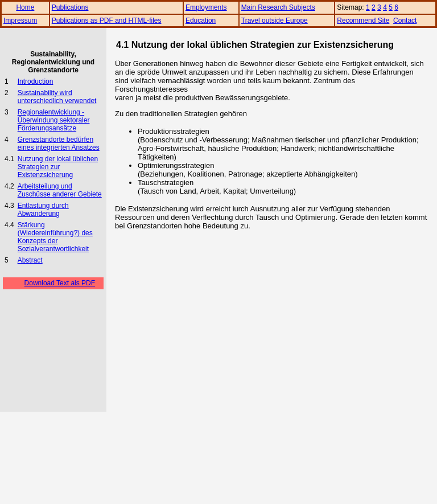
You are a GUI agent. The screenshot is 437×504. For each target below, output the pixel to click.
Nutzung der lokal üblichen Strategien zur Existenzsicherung (58, 167)
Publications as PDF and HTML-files (107, 21)
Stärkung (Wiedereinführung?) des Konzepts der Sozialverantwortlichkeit (55, 237)
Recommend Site (363, 21)
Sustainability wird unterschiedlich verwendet (57, 97)
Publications (70, 7)
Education (201, 21)
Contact (405, 21)
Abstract (30, 260)
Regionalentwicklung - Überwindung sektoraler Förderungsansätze (54, 120)
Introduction (36, 81)
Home (25, 7)
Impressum (20, 21)
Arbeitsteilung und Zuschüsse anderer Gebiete (60, 190)
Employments (206, 7)
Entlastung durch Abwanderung (43, 210)
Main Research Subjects (278, 7)
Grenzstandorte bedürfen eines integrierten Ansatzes (59, 144)
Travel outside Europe (275, 21)
